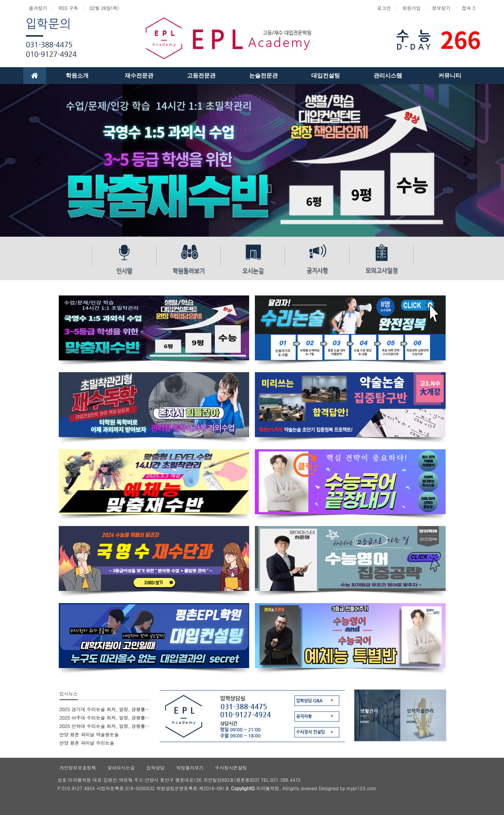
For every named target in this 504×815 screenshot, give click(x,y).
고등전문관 (201, 76)
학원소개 (77, 76)
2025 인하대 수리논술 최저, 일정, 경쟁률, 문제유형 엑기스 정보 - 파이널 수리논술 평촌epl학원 (105, 726)
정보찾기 (441, 8)
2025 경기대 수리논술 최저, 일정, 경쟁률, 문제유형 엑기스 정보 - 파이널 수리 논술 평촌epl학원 (105, 709)
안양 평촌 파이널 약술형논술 (89, 734)
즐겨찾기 (38, 8)
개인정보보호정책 (78, 767)
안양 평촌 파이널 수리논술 (87, 743)
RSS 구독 (68, 8)
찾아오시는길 (121, 767)
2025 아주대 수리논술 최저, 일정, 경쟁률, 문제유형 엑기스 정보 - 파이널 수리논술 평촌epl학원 (105, 717)
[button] (38, 160)
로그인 (384, 8)
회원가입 (411, 8)
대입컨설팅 (326, 76)
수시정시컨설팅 (231, 767)
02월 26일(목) (104, 8)
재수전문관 (139, 76)
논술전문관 (263, 76)
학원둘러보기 (190, 767)
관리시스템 (388, 76)
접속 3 (468, 8)
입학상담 (156, 767)
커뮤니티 (450, 76)
